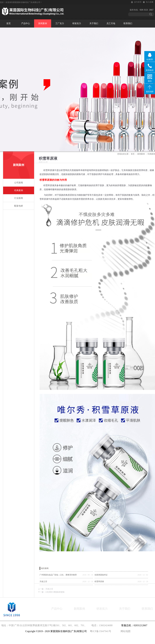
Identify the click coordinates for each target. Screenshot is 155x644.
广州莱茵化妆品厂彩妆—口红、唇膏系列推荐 (58, 575)
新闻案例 (141, 154)
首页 (9, 23)
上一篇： (45, 589)
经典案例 (151, 154)
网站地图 (125, 631)
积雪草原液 (99, 581)
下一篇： (51, 592)
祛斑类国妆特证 (101, 575)
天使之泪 (43, 581)
